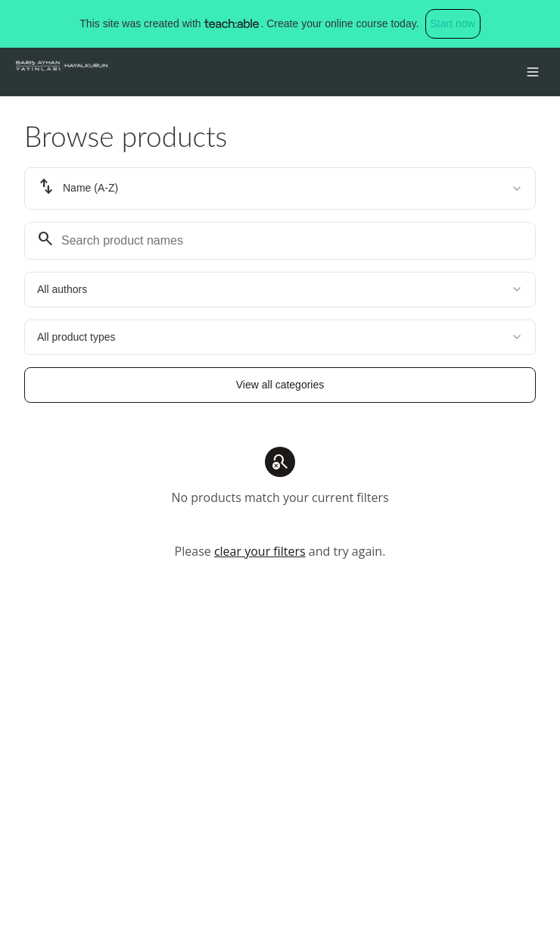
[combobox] (280, 189)
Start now (453, 23)
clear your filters (260, 551)
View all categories (280, 385)
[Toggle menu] (533, 72)
